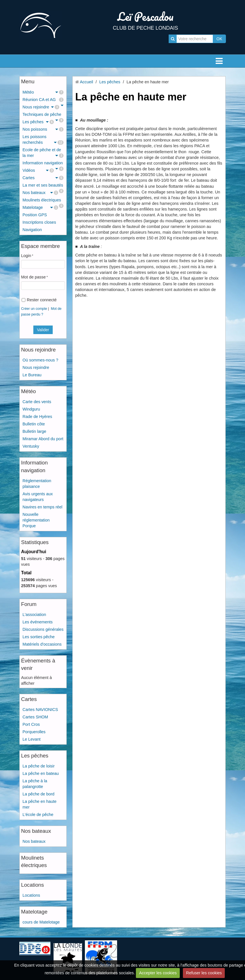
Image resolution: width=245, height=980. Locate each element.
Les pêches (38, 122)
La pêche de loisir (39, 766)
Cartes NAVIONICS (40, 710)
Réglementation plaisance (37, 484)
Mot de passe (33, 277)
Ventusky (31, 446)
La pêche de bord (38, 794)
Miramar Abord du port (43, 439)
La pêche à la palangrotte (35, 784)
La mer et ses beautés (43, 186)
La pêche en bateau (41, 773)
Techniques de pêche (43, 115)
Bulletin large (34, 431)
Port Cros (31, 724)
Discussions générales (43, 629)
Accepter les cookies (158, 973)
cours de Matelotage (41, 922)
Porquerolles (34, 732)
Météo (43, 92)
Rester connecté (39, 300)
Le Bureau (32, 375)
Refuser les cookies (204, 973)
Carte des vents (37, 402)
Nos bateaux (40, 193)
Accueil (86, 82)
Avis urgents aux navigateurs (38, 497)
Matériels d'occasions (42, 644)
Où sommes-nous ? (40, 360)
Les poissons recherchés (43, 140)
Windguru (31, 409)
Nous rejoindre (41, 107)
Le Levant (31, 739)
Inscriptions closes (39, 222)
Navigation (32, 230)
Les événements (38, 622)
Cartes (43, 178)
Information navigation (43, 164)
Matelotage (40, 207)
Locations (31, 895)
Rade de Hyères (37, 417)
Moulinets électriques (43, 201)
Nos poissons (43, 129)
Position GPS (35, 215)
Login (26, 256)
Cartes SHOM (35, 717)
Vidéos (38, 170)
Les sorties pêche (39, 637)
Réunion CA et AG (43, 100)
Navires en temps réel (42, 507)
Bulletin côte (34, 424)
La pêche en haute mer (39, 804)
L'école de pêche (38, 815)
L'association (34, 615)
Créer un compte (34, 309)
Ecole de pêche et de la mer (43, 153)
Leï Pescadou (145, 16)
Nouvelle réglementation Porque (36, 520)
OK (219, 39)
